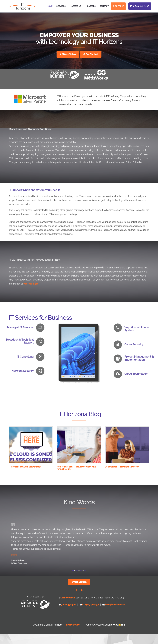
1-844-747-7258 (141, 6)
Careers (91, 6)
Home (50, 6)
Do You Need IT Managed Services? (122, 467)
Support (119, 6)
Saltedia (120, 625)
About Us (77, 6)
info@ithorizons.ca (115, 605)
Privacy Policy (72, 625)
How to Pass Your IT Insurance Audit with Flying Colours (76, 468)
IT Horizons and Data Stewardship (25, 467)
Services (62, 6)
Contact (104, 6)
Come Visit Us (68, 598)
